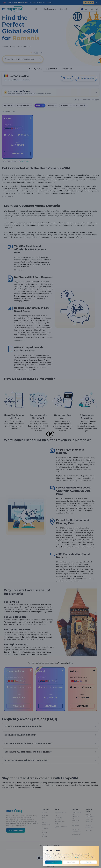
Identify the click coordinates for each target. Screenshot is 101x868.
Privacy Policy (74, 858)
